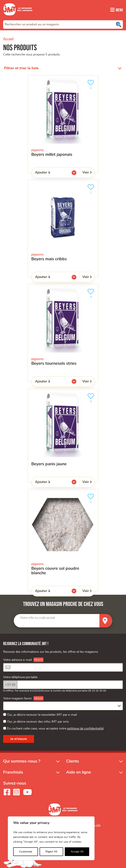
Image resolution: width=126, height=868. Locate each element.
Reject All (51, 852)
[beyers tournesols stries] (63, 333)
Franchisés (13, 772)
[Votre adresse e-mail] (63, 667)
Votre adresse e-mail (18, 660)
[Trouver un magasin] (106, 621)
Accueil (8, 39)
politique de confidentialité (85, 729)
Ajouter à (51, 173)
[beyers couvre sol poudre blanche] (63, 540)
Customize (26, 852)
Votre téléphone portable (20, 677)
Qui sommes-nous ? (22, 761)
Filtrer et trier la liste (21, 68)
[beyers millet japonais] (63, 124)
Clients (73, 761)
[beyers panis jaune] (63, 435)
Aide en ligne (79, 772)
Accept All (77, 852)
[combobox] (63, 24)
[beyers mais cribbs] (63, 229)
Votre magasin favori (18, 698)
